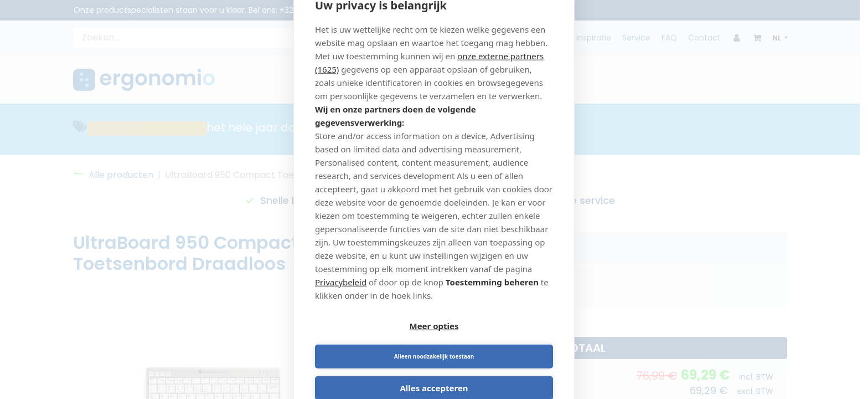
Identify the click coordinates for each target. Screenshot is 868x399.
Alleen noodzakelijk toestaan (495, 342)
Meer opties (373, 342)
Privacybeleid (341, 296)
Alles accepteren (434, 374)
